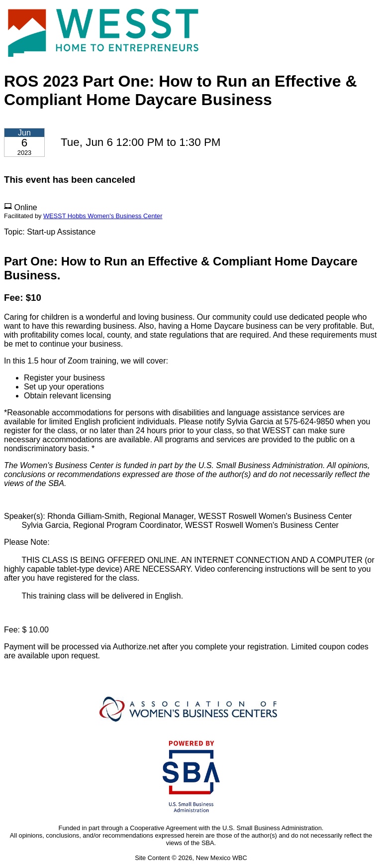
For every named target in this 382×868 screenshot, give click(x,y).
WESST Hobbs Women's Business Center (103, 216)
